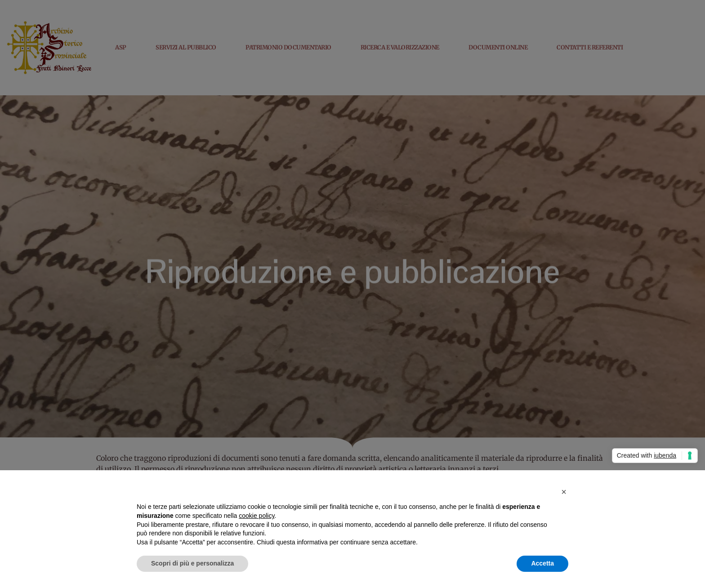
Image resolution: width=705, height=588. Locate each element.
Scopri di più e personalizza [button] (192, 563)
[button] (564, 492)
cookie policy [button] (257, 516)
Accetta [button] (542, 563)
